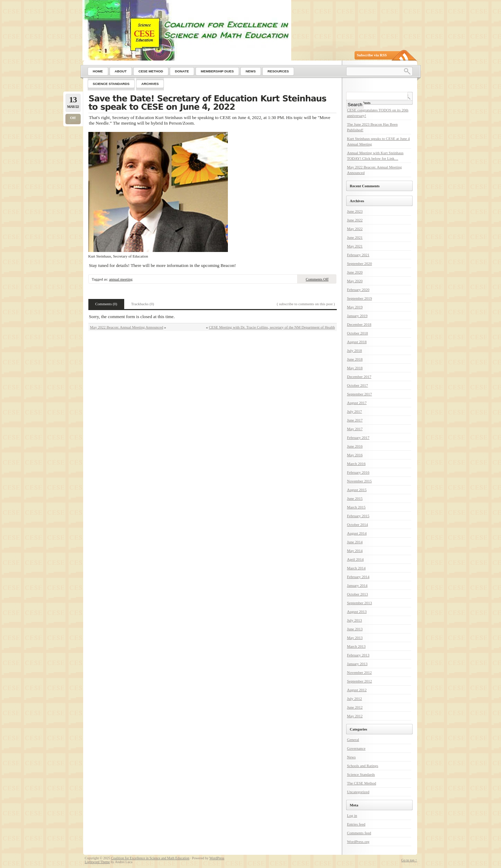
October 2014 (357, 524)
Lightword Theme (97, 862)
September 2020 (359, 263)
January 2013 (357, 664)
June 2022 (355, 220)
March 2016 (356, 464)
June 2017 (355, 420)
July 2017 (354, 411)
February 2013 (358, 655)
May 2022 (355, 229)
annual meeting (121, 279)
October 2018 (357, 333)
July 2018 (354, 350)
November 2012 (359, 672)
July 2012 (354, 699)
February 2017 (358, 437)
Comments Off (317, 279)
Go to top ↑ (409, 860)
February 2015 (358, 516)
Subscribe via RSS (372, 55)
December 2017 (359, 377)
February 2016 (358, 472)
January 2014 (357, 585)
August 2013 (357, 611)
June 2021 (355, 237)
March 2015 (356, 507)
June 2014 (355, 542)
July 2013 (354, 620)
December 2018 (359, 324)
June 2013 (355, 629)
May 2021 (355, 246)
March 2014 (356, 568)
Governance (356, 748)
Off (73, 118)
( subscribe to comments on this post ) (306, 304)
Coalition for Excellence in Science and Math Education (150, 858)
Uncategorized (358, 792)
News (351, 757)
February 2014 (358, 577)
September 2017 (359, 394)
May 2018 (355, 368)
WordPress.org (358, 842)
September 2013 (359, 603)
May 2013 (355, 638)
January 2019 (357, 316)
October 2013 (357, 594)
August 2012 (357, 690)
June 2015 (355, 498)
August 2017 (357, 403)
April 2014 (355, 559)
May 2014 (355, 551)
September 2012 (359, 681)
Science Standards (361, 774)
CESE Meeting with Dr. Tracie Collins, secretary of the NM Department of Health (272, 327)
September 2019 (359, 298)
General (353, 740)
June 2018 (355, 359)
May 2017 (355, 429)
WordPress (217, 858)
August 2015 (357, 490)
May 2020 (355, 281)
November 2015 (359, 481)
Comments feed (359, 833)
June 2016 (355, 446)
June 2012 (355, 707)
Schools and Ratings (363, 766)
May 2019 (355, 307)
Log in (352, 815)
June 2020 (355, 272)
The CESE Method (361, 783)
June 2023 (355, 211)
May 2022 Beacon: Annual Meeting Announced (127, 327)
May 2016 (355, 455)
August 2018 (357, 342)
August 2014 (357, 533)
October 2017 (357, 385)
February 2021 (358, 255)
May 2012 (355, 716)
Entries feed (356, 824)
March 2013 (356, 646)
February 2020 (358, 290)
